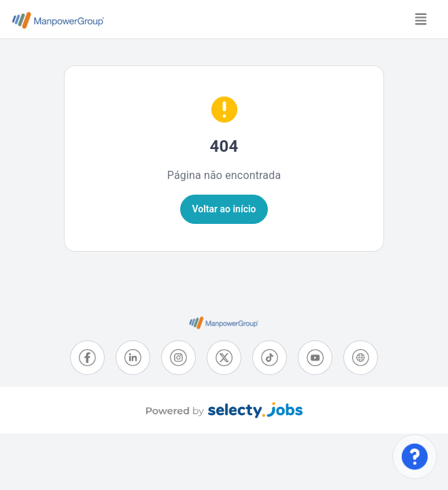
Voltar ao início (224, 209)
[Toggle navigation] (421, 19)
